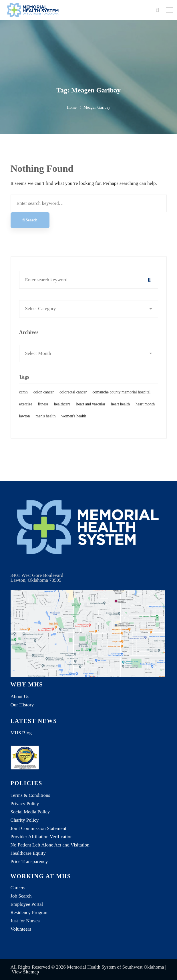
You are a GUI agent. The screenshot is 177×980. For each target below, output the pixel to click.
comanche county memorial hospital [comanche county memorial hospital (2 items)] (121, 398)
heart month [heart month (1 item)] (145, 410)
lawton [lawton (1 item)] (25, 422)
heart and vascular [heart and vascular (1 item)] (91, 410)
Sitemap (31, 972)
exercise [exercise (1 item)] (26, 410)
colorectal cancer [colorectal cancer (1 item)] (73, 398)
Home (71, 107)
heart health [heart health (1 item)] (120, 410)
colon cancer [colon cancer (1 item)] (44, 398)
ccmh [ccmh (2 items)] (23, 398)
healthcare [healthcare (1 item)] (62, 410)
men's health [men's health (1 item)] (46, 422)
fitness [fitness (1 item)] (43, 410)
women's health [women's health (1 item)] (74, 422)
